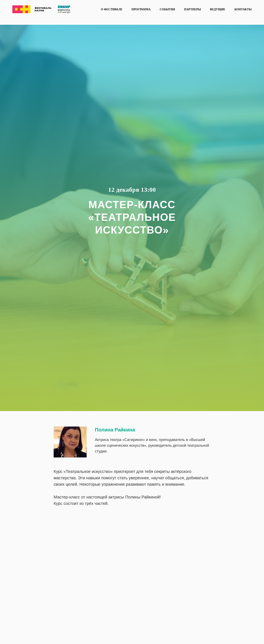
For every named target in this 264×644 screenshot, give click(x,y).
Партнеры (192, 9)
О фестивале (112, 9)
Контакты (243, 9)
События (167, 9)
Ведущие (218, 9)
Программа (141, 9)
